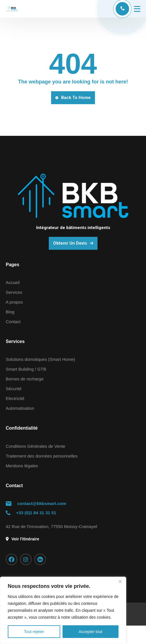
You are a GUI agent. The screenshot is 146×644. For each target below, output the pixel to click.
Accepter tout (90, 632)
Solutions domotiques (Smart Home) (40, 359)
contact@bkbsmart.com (42, 503)
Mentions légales (22, 466)
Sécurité (14, 389)
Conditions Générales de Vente (36, 446)
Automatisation (20, 408)
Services (14, 292)
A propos (14, 302)
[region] (63, 610)
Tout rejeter (34, 632)
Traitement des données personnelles (42, 456)
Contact (13, 322)
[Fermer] (120, 582)
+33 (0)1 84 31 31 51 (36, 513)
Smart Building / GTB (26, 369)
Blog (10, 312)
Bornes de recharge (25, 379)
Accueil (13, 282)
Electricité (15, 398)
